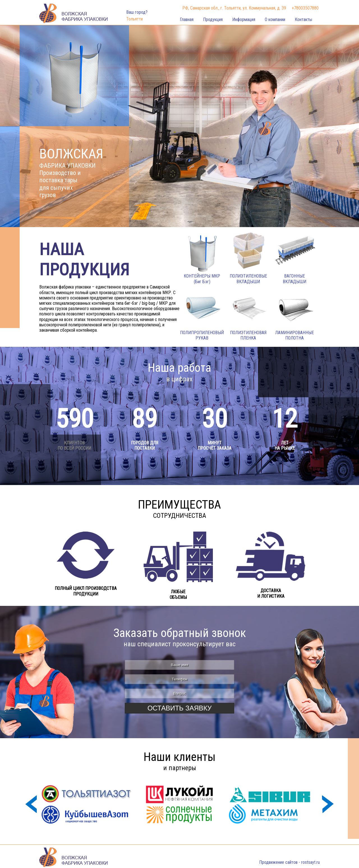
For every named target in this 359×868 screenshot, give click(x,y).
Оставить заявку (180, 708)
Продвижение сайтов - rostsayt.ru (289, 862)
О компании (275, 19)
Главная (187, 19)
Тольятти (134, 19)
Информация (244, 19)
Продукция (213, 19)
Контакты (303, 19)
